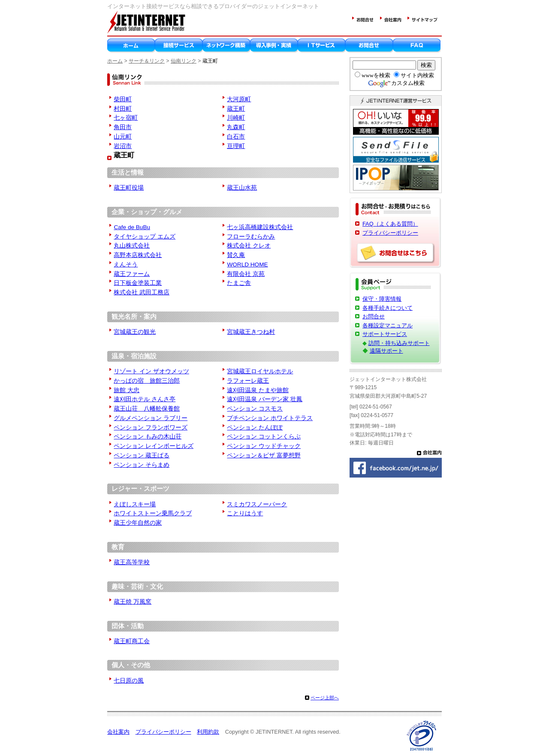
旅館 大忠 (127, 390)
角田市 (123, 127)
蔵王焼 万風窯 (133, 602)
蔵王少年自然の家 (138, 523)
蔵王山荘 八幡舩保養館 (147, 409)
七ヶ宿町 (126, 118)
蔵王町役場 (129, 188)
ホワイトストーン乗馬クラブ (153, 513)
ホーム (115, 61)
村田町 (123, 109)
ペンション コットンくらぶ (264, 437)
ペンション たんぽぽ (255, 428)
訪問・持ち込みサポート (399, 343)
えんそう (126, 265)
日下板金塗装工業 (138, 283)
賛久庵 (236, 255)
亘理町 (236, 146)
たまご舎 (239, 283)
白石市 (236, 137)
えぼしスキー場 (135, 504)
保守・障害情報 (382, 299)
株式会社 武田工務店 (142, 292)
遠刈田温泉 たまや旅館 (258, 390)
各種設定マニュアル (388, 325)
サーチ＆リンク (147, 61)
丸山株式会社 (132, 246)
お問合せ (374, 316)
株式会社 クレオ (249, 246)
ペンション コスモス (255, 409)
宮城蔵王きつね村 (251, 332)
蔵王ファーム (132, 274)
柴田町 (123, 99)
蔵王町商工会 (132, 641)
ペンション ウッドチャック (264, 446)
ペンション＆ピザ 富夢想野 (264, 455)
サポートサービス (385, 334)
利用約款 (208, 732)
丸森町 (236, 127)
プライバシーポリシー (390, 233)
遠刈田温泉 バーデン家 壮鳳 (265, 399)
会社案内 (118, 732)
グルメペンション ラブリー (151, 418)
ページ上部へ (325, 698)
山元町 (123, 137)
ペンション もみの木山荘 (148, 437)
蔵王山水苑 (242, 188)
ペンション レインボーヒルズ (154, 446)
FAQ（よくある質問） (390, 224)
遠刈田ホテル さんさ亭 (145, 399)
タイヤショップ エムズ (145, 237)
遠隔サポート (386, 351)
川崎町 (236, 118)
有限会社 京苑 (246, 274)
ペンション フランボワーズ (151, 428)
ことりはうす (245, 513)
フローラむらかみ (251, 237)
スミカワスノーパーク (257, 504)
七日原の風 (129, 681)
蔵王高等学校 (132, 562)
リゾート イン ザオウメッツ (151, 371)
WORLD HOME (247, 265)
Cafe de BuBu (132, 227)
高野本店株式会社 (138, 255)
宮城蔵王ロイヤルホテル (260, 371)
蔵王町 (236, 109)
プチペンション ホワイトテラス (270, 418)
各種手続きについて (388, 308)
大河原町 (239, 99)
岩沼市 (123, 146)
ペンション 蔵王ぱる (142, 455)
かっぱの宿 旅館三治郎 (147, 381)
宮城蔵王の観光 (135, 332)
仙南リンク (184, 61)
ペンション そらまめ (142, 465)
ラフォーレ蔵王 (248, 381)
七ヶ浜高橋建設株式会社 (260, 227)
